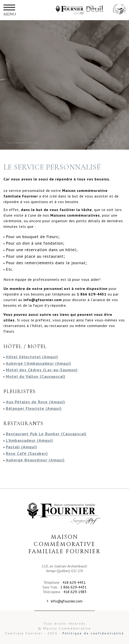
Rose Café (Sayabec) (27, 453)
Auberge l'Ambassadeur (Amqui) (39, 363)
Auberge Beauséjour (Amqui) (35, 460)
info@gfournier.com (67, 601)
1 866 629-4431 (73, 587)
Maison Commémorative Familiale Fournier (71, 10)
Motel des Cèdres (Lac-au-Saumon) (42, 370)
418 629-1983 (75, 592)
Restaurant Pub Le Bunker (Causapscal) (46, 434)
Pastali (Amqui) (22, 447)
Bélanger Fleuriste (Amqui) (34, 408)
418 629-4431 (74, 582)
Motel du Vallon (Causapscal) (36, 376)
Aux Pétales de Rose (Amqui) (36, 402)
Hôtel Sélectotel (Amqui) (32, 357)
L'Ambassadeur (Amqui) (29, 440)
